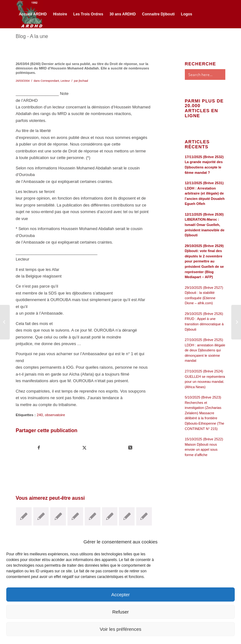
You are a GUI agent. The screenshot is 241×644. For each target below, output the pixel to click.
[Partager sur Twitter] (84, 448)
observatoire (55, 415)
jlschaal (83, 81)
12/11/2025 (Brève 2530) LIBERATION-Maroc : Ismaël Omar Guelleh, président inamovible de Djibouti (205, 225)
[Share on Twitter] (130, 448)
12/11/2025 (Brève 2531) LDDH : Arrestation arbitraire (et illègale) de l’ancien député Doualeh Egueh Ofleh (205, 193)
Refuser (121, 612)
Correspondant (50, 81)
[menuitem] (33, 14)
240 (40, 415)
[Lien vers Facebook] (18, 41)
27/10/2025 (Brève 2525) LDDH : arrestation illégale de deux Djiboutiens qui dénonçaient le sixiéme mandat (205, 350)
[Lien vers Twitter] (27, 41)
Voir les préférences (121, 629)
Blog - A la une (32, 36)
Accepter (120, 594)
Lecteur (65, 81)
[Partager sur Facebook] (39, 448)
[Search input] (211, 74)
